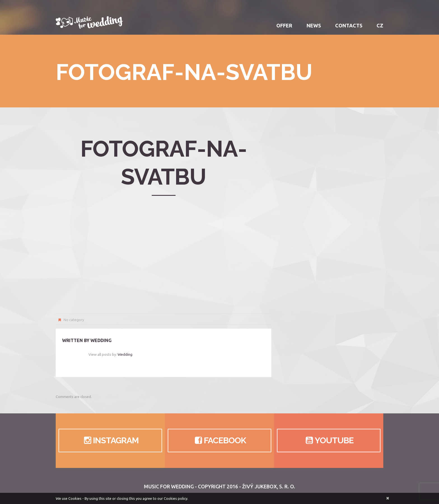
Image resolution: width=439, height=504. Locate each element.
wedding (101, 340)
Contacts (349, 25)
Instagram (110, 441)
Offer (284, 25)
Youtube (329, 441)
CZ (380, 25)
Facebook (219, 441)
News (314, 25)
